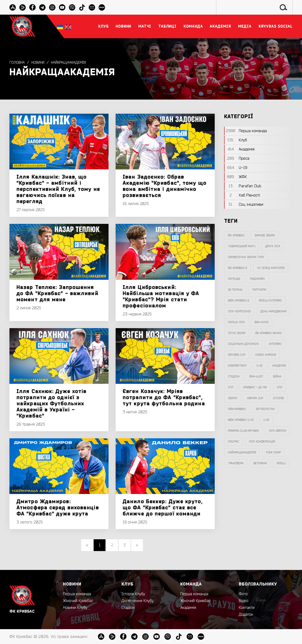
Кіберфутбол (237, 366)
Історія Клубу (133, 594)
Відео (243, 601)
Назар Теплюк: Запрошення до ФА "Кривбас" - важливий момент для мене (57, 293)
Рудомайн (257, 279)
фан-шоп (256, 376)
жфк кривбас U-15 (241, 420)
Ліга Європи (277, 431)
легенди (234, 279)
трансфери (236, 463)
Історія (278, 398)
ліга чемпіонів (239, 311)
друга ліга (273, 246)
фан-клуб (261, 322)
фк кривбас (236, 235)
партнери (259, 290)
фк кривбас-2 (237, 268)
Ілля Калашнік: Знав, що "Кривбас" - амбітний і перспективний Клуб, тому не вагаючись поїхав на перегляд (58, 189)
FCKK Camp (273, 452)
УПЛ (231, 387)
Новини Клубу (75, 608)
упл (279, 387)
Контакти (247, 608)
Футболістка (265, 409)
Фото (243, 594)
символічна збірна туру (246, 257)
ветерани (260, 463)
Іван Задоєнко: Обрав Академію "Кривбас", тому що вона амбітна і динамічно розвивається (165, 186)
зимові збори (264, 235)
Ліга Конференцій (262, 442)
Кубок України (266, 355)
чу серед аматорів (271, 268)
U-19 (259, 366)
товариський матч (242, 246)
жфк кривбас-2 (239, 301)
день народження (273, 311)
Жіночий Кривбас (78, 601)
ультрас (233, 442)
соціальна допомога (243, 344)
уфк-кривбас (237, 409)
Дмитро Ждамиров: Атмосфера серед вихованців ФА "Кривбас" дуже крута (58, 508)
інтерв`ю (275, 344)
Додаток (246, 615)
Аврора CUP (255, 398)
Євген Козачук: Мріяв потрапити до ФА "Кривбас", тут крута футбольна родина (164, 397)
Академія (279, 366)
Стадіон (128, 608)
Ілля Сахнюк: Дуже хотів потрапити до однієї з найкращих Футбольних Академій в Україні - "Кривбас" (51, 404)
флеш (281, 463)
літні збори (237, 333)
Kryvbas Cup (237, 355)
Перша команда (77, 594)
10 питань (235, 290)
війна (277, 376)
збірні (233, 398)
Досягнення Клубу (138, 601)
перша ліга (236, 322)
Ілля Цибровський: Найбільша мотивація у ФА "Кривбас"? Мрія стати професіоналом (161, 297)
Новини (39, 63)
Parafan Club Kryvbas (243, 431)
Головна (17, 63)
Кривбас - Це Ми (255, 387)
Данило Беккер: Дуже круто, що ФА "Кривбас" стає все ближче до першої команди (163, 508)
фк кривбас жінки (268, 333)
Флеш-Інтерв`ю (270, 301)
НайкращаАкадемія (71, 63)
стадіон (234, 376)
